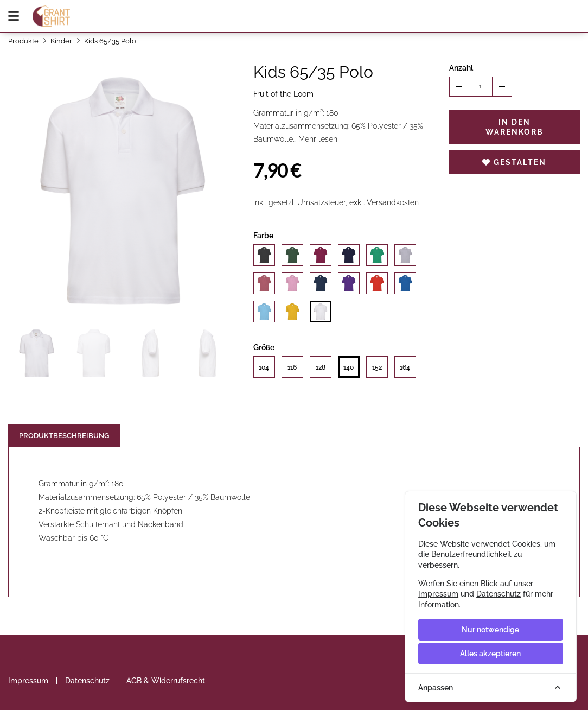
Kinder (61, 41)
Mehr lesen (318, 139)
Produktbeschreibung (64, 436)
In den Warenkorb (514, 127)
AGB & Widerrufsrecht (166, 681)
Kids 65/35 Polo (110, 41)
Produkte (23, 41)
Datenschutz (87, 681)
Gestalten (514, 162)
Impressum (28, 681)
